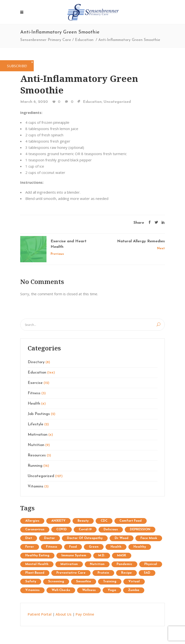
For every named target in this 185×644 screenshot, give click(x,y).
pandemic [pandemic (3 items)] (124, 564)
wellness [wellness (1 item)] (89, 590)
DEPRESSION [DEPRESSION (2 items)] (140, 529)
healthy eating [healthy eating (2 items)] (37, 555)
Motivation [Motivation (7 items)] (69, 564)
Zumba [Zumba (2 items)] (134, 590)
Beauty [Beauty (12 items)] (83, 521)
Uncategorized (117, 102)
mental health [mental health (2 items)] (37, 564)
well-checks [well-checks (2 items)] (61, 590)
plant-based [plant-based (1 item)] (35, 573)
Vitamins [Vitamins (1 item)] (32, 590)
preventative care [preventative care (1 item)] (71, 573)
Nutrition (36, 445)
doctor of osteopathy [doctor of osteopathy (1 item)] (85, 538)
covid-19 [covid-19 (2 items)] (85, 529)
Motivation (38, 435)
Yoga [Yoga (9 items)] (112, 590)
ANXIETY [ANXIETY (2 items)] (58, 521)
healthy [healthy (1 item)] (140, 547)
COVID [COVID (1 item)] (62, 529)
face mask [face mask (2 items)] (149, 538)
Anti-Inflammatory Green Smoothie (79, 84)
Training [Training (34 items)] (110, 582)
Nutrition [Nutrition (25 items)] (97, 564)
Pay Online (85, 614)
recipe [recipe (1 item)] (126, 573)
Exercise (35, 383)
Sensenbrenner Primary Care (46, 40)
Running (35, 466)
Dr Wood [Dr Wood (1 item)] (122, 538)
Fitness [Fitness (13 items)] (52, 547)
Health (34, 404)
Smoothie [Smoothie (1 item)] (84, 582)
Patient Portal (40, 614)
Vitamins (36, 486)
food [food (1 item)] (73, 547)
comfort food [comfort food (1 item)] (131, 521)
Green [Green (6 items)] (94, 547)
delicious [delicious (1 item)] (111, 529)
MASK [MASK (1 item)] (122, 555)
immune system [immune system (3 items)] (74, 555)
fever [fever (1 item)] (30, 547)
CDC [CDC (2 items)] (104, 521)
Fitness (34, 393)
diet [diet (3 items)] (29, 538)
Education (84, 40)
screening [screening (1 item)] (56, 582)
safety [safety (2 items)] (31, 582)
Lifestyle (36, 424)
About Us (64, 614)
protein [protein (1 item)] (103, 573)
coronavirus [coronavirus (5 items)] (35, 529)
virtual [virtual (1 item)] (134, 582)
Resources (37, 455)
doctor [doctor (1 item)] (50, 538)
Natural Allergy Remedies (141, 241)
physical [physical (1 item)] (151, 564)
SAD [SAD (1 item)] (147, 573)
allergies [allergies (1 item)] (32, 521)
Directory (36, 362)
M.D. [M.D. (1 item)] (102, 555)
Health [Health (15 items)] (116, 547)
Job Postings (39, 414)
